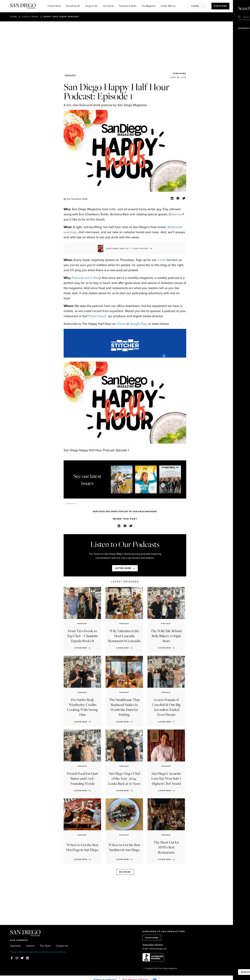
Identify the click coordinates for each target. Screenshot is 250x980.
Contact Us (62, 946)
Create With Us (168, 6)
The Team (45, 946)
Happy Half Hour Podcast (61, 17)
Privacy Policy (18, 952)
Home (14, 17)
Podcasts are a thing (86, 278)
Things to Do (91, 6)
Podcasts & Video (128, 6)
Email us (175, 214)
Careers (30, 946)
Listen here (123, 568)
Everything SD (73, 6)
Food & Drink (54, 6)
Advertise (16, 946)
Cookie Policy (34, 952)
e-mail (162, 260)
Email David (98, 316)
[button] (172, 198)
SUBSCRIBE (152, 938)
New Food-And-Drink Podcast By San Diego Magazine (125, 511)
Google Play (138, 324)
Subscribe (220, 6)
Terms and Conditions (54, 952)
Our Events (108, 6)
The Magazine (149, 6)
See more (125, 872)
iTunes (121, 324)
